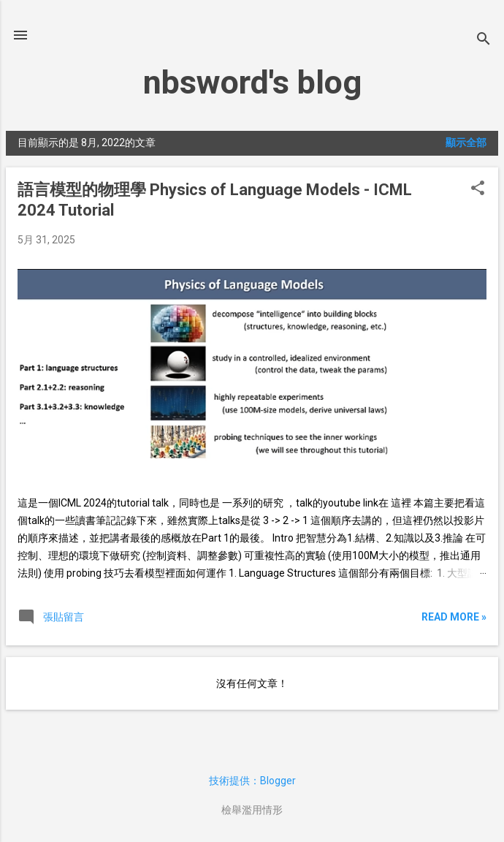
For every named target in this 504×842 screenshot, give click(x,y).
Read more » (454, 617)
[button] (478, 189)
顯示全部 (466, 143)
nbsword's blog (252, 82)
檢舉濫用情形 (252, 810)
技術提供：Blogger (252, 781)
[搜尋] (484, 40)
